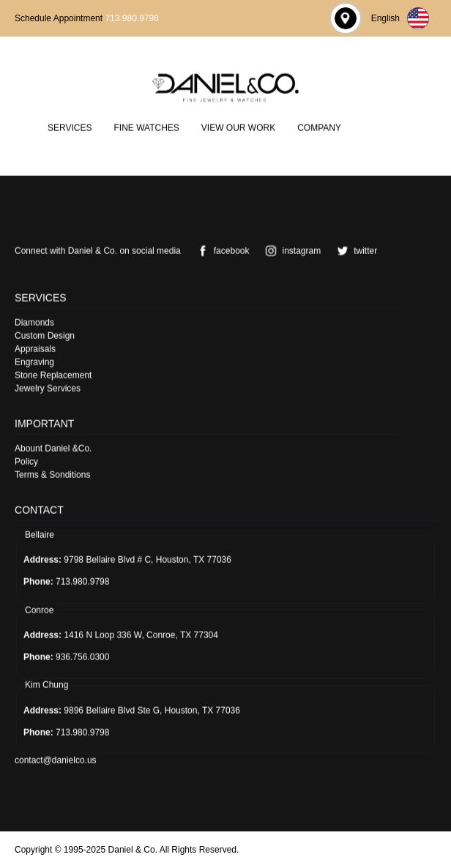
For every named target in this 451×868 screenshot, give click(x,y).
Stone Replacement (53, 375)
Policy (26, 461)
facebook (221, 250)
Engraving (34, 362)
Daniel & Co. (133, 850)
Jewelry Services (48, 388)
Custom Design (45, 335)
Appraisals (35, 348)
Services (70, 127)
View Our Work (238, 127)
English (400, 18)
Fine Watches (146, 127)
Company (319, 127)
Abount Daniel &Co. (53, 448)
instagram (290, 250)
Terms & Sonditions (52, 474)
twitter (354, 250)
